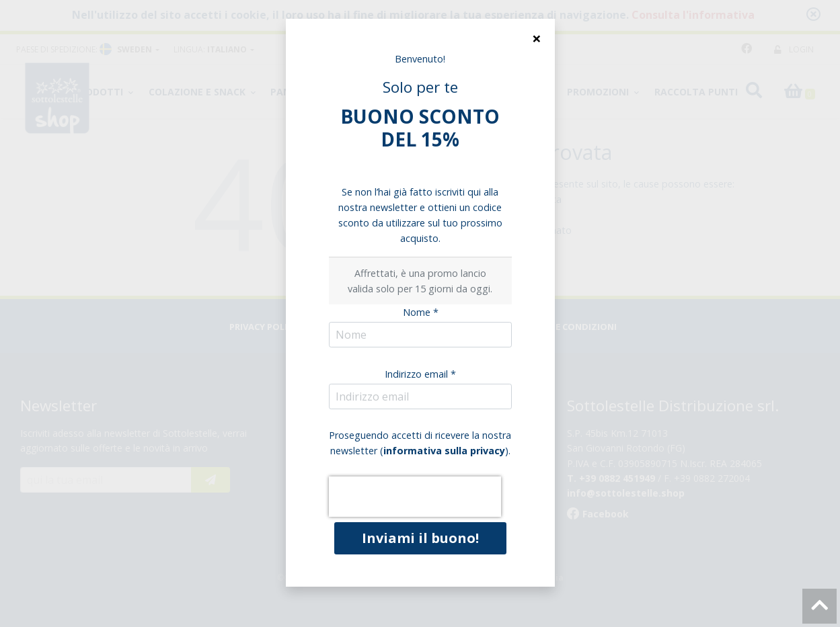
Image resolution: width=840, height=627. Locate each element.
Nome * (421, 312)
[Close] (536, 38)
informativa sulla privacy (444, 451)
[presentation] (415, 497)
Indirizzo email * (420, 374)
